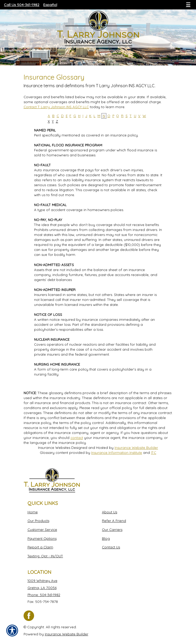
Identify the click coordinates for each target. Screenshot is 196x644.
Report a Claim (40, 547)
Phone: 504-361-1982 (44, 595)
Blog (106, 538)
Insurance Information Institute (117, 453)
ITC (154, 453)
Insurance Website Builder (136, 448)
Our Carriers (112, 530)
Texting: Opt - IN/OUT (45, 556)
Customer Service (42, 530)
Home (33, 512)
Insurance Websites (54, 448)
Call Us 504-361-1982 (22, 5)
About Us (110, 512)
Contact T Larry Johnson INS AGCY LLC (56, 107)
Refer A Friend (114, 521)
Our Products (38, 521)
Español (50, 5)
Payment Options (42, 538)
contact (77, 438)
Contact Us (111, 547)
